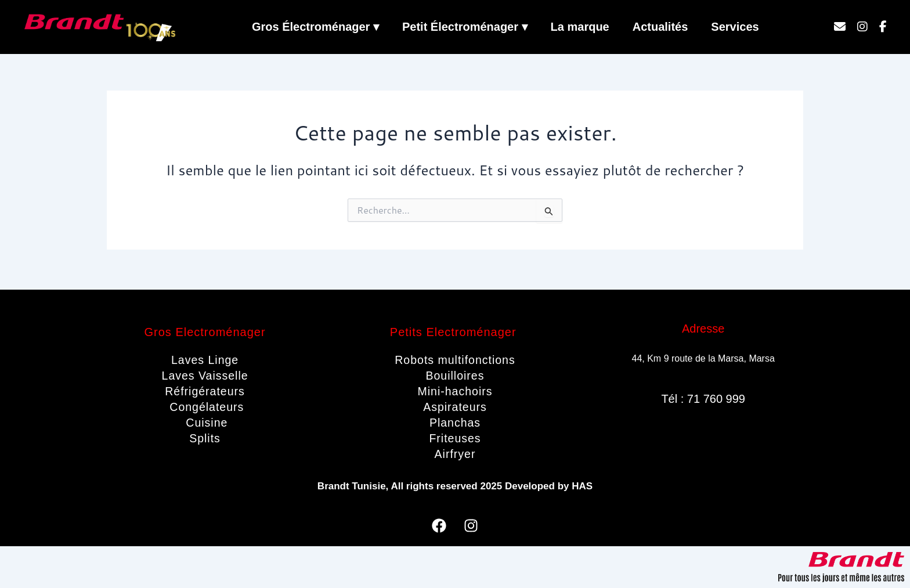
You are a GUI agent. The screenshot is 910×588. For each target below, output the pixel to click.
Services (735, 27)
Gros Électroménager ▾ (315, 27)
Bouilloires (455, 376)
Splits (205, 438)
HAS (582, 486)
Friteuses (455, 438)
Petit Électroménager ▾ (465, 27)
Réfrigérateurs (205, 391)
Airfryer (455, 454)
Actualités (660, 27)
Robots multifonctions (455, 360)
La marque (580, 27)
